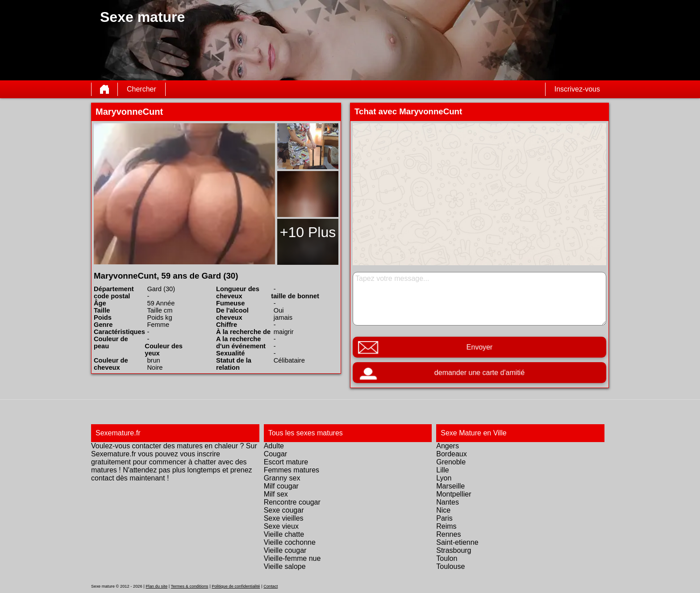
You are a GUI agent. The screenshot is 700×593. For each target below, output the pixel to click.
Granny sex (282, 478)
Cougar (275, 454)
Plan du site (156, 586)
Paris (444, 518)
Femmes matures (292, 470)
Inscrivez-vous (577, 89)
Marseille (450, 486)
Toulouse (450, 566)
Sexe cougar (284, 510)
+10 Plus (308, 232)
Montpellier (454, 494)
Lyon (444, 478)
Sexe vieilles (284, 518)
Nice (443, 510)
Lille (442, 470)
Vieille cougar (285, 550)
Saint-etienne (457, 542)
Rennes (448, 534)
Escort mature (286, 462)
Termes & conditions (190, 586)
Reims (446, 526)
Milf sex (276, 494)
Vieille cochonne (290, 542)
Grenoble (451, 462)
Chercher (142, 89)
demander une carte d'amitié (479, 373)
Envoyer (480, 347)
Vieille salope (285, 566)
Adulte (274, 446)
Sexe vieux (281, 526)
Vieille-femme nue (292, 558)
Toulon (447, 558)
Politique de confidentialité (236, 586)
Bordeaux (452, 454)
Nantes (448, 502)
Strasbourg (454, 550)
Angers (448, 446)
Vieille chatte (284, 534)
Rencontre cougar (292, 502)
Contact (271, 586)
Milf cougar (281, 486)
